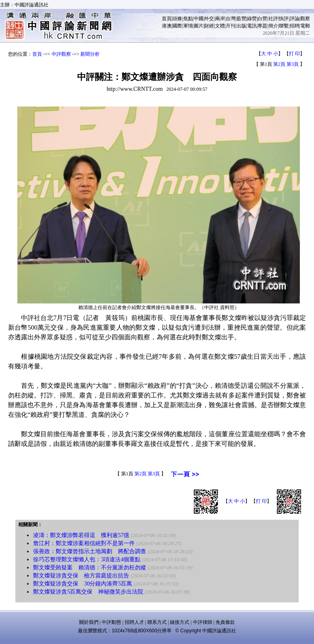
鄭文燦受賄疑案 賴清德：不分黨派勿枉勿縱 (90, 568)
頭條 (177, 19)
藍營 (241, 19)
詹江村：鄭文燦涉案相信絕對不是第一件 (84, 543)
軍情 (188, 26)
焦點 (188, 19)
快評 (284, 19)
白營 (262, 19)
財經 (209, 26)
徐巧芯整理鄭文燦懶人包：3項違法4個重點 (87, 559)
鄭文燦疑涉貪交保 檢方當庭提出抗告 (81, 576)
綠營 (252, 19)
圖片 (199, 26)
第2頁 (279, 64)
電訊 (252, 26)
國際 (177, 26)
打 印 (294, 54)
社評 (273, 19)
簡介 (273, 26)
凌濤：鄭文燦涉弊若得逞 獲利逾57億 (81, 535)
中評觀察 (61, 54)
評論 (295, 19)
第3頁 (293, 64)
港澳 (167, 26)
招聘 (295, 26)
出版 (241, 26)
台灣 (230, 19)
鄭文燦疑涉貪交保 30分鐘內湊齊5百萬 (83, 584)
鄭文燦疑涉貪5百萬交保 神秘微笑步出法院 (88, 592)
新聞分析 (90, 54)
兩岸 (220, 19)
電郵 (305, 26)
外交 (209, 19)
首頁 (167, 19)
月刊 (230, 26)
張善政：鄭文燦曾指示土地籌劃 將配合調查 (90, 551)
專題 (262, 26)
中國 (199, 19)
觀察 (305, 19)
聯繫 (284, 26)
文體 (220, 26)
